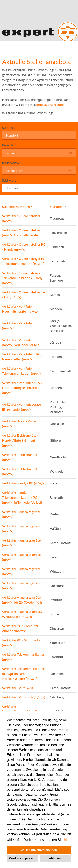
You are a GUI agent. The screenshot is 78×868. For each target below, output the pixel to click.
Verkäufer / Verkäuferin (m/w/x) (19, 326)
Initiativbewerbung (50, 105)
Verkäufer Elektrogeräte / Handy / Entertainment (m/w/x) (20, 440)
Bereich (7, 145)
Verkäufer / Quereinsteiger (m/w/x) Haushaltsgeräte (21, 233)
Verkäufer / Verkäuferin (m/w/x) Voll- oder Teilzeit (20, 342)
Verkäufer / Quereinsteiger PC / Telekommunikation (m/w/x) (24, 261)
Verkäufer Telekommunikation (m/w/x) (24, 657)
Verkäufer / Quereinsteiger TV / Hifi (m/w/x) (24, 295)
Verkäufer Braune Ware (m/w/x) (19, 424)
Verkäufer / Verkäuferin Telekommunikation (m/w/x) (22, 371)
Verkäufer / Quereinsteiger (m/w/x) (21, 218)
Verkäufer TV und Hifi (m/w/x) (24, 697)
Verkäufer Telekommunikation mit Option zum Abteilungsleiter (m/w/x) (24, 674)
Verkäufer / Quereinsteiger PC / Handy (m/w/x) (24, 247)
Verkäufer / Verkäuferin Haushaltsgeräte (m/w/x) (20, 309)
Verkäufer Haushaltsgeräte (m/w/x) (21, 514)
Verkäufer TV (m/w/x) (18, 688)
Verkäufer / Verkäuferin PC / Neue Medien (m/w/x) (22, 357)
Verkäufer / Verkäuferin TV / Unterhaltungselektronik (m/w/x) (22, 388)
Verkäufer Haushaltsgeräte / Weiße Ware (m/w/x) (22, 614)
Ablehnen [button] (56, 858)
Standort (8, 127)
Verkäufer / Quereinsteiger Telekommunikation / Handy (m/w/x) (22, 278)
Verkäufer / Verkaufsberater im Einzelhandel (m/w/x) (24, 407)
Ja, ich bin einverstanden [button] (39, 850)
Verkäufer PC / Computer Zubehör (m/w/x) (20, 628)
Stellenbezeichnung (18, 206)
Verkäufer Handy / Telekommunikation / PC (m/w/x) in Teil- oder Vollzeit (22, 497)
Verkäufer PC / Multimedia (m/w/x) (21, 643)
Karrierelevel (11, 163)
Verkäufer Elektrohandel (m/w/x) (20, 457)
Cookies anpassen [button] (22, 858)
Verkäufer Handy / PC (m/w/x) (24, 483)
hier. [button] (67, 840)
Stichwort (9, 180)
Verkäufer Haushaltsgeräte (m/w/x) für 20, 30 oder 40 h (22, 600)
